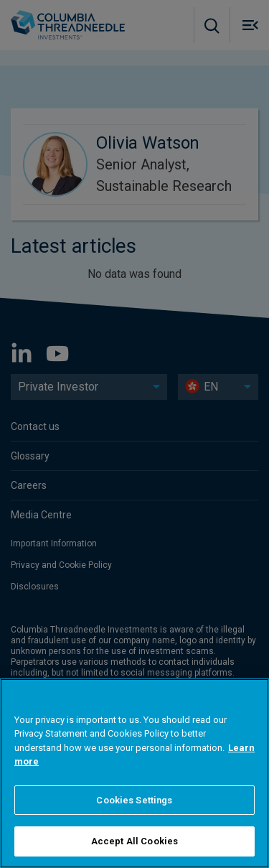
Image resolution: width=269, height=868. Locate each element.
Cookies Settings (134, 800)
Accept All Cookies (134, 841)
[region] (134, 773)
